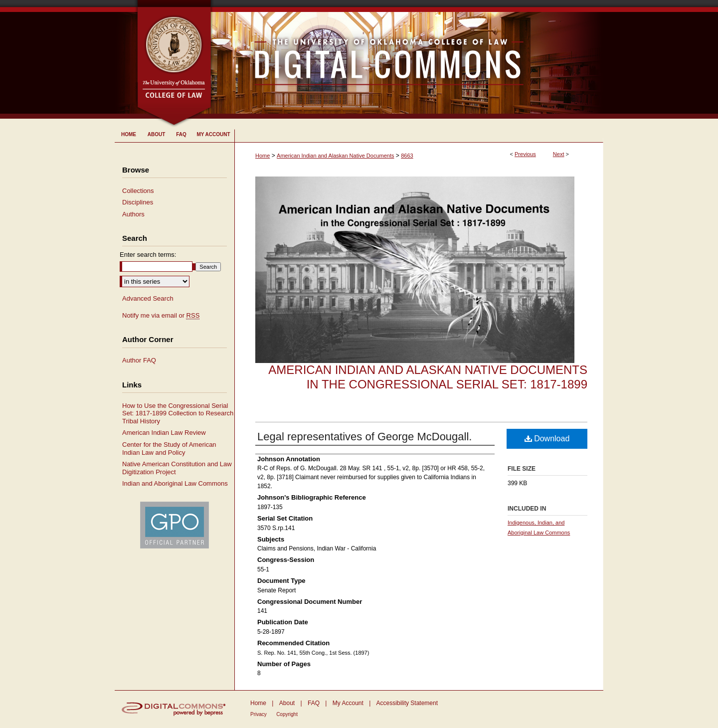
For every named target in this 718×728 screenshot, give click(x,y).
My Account (348, 703)
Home (263, 156)
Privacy (259, 714)
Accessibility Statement (407, 703)
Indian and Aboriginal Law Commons (175, 483)
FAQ (314, 703)
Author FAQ (139, 360)
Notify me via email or (161, 316)
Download (547, 439)
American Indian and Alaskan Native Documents (335, 156)
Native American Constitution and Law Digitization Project (177, 468)
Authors (133, 214)
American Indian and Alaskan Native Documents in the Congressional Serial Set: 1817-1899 (428, 377)
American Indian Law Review (164, 433)
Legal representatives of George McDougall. (364, 437)
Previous (525, 154)
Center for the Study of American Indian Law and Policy (169, 449)
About (287, 703)
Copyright (287, 714)
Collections (138, 191)
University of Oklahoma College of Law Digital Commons (408, 59)
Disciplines (138, 202)
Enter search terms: (148, 255)
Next (559, 154)
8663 (407, 156)
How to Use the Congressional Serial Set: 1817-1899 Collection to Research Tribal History (178, 413)
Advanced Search (148, 298)
